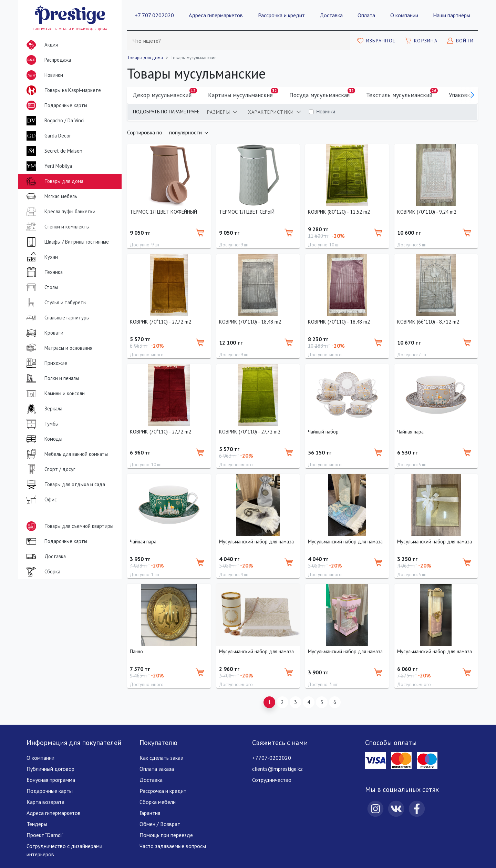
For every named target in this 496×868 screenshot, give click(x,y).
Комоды (43, 439)
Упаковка (464, 93)
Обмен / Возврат (160, 824)
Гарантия (150, 813)
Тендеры (37, 824)
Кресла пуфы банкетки (60, 212)
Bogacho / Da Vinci (54, 121)
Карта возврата (45, 802)
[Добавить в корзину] (200, 233)
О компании (404, 15)
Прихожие (45, 363)
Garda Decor (47, 136)
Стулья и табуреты (55, 303)
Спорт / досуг (49, 469)
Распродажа (47, 60)
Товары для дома (54, 181)
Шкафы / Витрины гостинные (66, 242)
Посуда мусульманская (322, 93)
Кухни (41, 257)
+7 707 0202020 (154, 15)
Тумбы (41, 424)
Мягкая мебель (50, 196)
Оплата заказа (157, 769)
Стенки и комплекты (57, 227)
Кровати (44, 333)
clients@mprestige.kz (277, 769)
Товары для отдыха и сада (64, 484)
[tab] (222, 112)
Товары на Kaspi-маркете (62, 90)
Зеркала (43, 409)
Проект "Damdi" (45, 835)
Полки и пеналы (51, 378)
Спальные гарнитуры (57, 318)
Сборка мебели (158, 802)
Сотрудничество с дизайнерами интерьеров (64, 850)
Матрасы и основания (58, 348)
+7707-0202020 (272, 758)
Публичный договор (50, 769)
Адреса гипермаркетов (216, 15)
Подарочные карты (55, 105)
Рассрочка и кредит (281, 15)
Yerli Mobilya (48, 166)
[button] (472, 95)
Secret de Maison (53, 151)
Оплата (366, 15)
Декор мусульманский (165, 93)
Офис (40, 500)
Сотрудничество (272, 780)
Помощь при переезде (166, 835)
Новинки (43, 76)
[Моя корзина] (421, 41)
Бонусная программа (51, 780)
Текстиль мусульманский (402, 93)
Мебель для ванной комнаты (66, 454)
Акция (41, 45)
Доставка (331, 15)
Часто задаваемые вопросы (173, 846)
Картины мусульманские (243, 93)
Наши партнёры (452, 15)
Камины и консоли (54, 394)
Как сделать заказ (161, 758)
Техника (43, 272)
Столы (41, 287)
